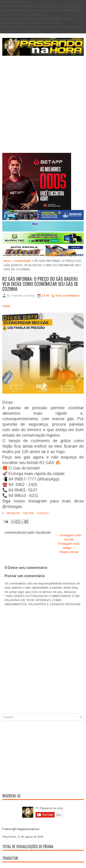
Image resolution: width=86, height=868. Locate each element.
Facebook (13, 513)
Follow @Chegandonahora (21, 829)
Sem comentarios (68, 296)
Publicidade (23, 261)
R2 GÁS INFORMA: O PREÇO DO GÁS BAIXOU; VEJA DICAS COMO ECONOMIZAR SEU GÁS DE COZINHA (40, 284)
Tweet (6, 306)
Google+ (43, 513)
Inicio (7, 261)
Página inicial (69, 552)
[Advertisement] (43, 108)
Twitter (28, 513)
